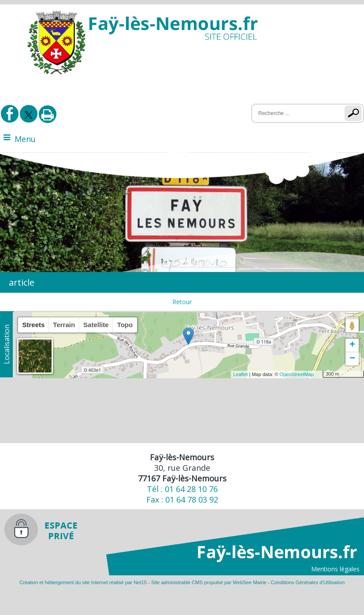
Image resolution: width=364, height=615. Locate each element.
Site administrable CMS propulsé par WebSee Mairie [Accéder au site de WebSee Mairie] (209, 582)
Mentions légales (335, 569)
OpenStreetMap (297, 374)
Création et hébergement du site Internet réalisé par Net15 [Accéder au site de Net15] (83, 582)
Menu (25, 139)
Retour (182, 302)
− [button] (352, 359)
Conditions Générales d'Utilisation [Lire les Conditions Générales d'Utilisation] (308, 582)
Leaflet (240, 374)
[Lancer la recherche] (355, 113)
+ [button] (352, 345)
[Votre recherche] (292, 113)
